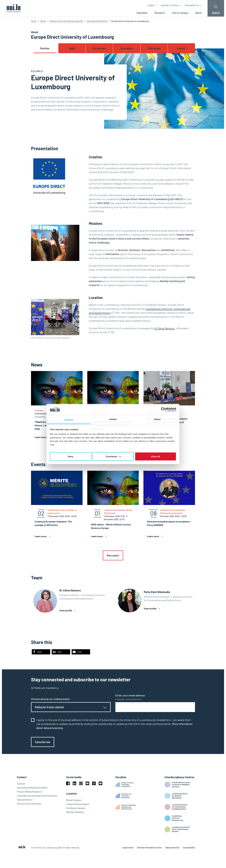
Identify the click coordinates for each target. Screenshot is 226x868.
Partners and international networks (66, 21)
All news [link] (97, 456)
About (43, 21)
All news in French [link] (125, 456)
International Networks (97, 21)
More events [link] (113, 555)
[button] (41, 652)
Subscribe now (43, 742)
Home (34, 21)
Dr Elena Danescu (164, 328)
